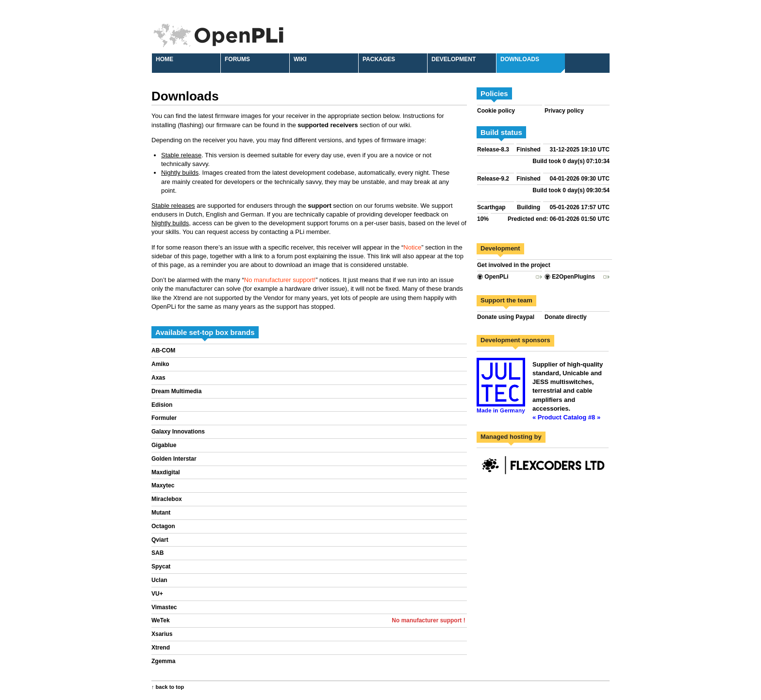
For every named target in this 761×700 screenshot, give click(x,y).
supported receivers (328, 125)
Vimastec (164, 607)
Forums (237, 59)
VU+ (157, 594)
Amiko (160, 364)
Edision (162, 405)
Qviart (160, 540)
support (319, 206)
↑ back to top (168, 687)
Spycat (161, 567)
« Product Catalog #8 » (566, 417)
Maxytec (163, 485)
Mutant (161, 513)
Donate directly (566, 317)
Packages (379, 59)
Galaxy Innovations (178, 432)
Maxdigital (166, 472)
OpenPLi (493, 277)
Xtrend (161, 648)
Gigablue (164, 445)
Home (165, 59)
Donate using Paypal (506, 317)
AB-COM (163, 350)
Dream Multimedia (176, 391)
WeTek (161, 620)
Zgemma (163, 661)
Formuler (164, 418)
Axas (158, 378)
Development (454, 59)
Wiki (300, 59)
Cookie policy (496, 111)
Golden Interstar (174, 459)
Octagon (163, 526)
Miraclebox (167, 499)
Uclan (159, 580)
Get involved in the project (514, 265)
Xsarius (162, 634)
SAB (157, 553)
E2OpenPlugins (570, 277)
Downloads (520, 59)
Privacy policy (564, 111)
